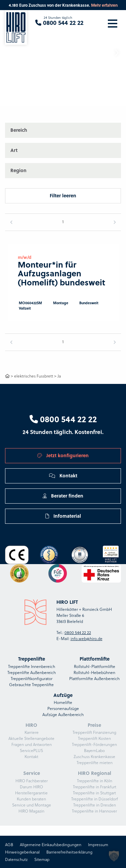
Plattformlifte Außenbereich (94, 678)
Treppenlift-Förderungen (94, 744)
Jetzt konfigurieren (63, 455)
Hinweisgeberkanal (22, 852)
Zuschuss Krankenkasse (94, 756)
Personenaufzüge (63, 708)
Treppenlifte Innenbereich (32, 666)
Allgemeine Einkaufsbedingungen (51, 844)
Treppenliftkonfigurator (32, 678)
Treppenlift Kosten (94, 738)
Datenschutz (16, 859)
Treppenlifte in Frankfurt (95, 787)
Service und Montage (32, 805)
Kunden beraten (31, 799)
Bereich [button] (19, 130)
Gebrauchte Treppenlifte (31, 684)
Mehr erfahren (104, 5)
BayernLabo (94, 750)
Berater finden (63, 496)
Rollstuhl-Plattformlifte (95, 666)
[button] (117, 53)
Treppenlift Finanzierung (94, 732)
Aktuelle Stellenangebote (31, 738)
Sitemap (42, 859)
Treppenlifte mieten (95, 762)
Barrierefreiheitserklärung (69, 852)
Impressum (98, 844)
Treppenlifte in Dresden (95, 805)
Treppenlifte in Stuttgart (94, 793)
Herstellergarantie (31, 793)
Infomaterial (63, 516)
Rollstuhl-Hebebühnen (94, 672)
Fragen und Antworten (32, 744)
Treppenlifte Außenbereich (32, 672)
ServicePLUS (31, 750)
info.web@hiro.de (87, 638)
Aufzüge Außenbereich (63, 714)
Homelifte (63, 702)
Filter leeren (63, 195)
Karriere (32, 732)
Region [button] (18, 170)
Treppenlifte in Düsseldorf (95, 799)
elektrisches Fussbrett (34, 376)
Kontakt (63, 476)
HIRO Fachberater (32, 781)
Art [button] (14, 150)
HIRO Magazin (31, 811)
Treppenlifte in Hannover (94, 811)
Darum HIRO (31, 787)
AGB (9, 844)
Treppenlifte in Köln (95, 781)
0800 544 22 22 (63, 419)
